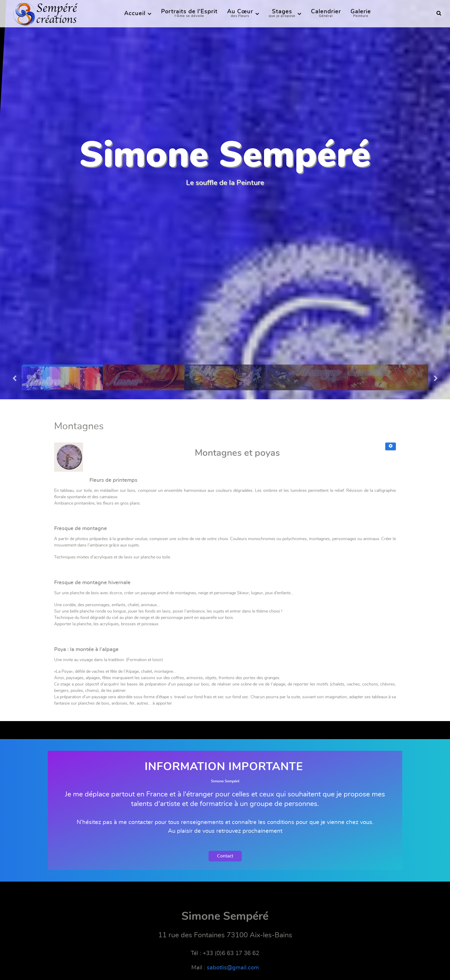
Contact (225, 856)
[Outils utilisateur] (391, 446)
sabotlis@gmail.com (233, 968)
